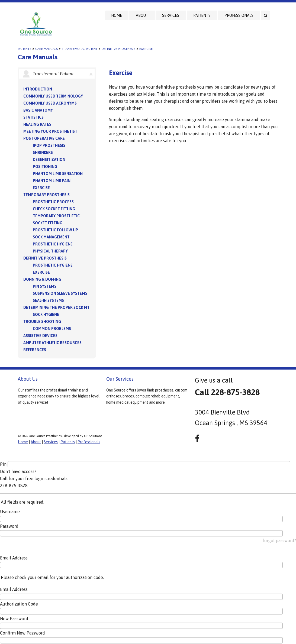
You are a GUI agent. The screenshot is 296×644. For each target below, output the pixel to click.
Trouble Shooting (42, 322)
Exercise (146, 49)
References (35, 350)
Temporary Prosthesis (46, 195)
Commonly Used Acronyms (50, 103)
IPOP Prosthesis (49, 145)
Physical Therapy (50, 251)
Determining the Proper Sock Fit (56, 308)
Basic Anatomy (38, 110)
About (142, 15)
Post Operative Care (44, 138)
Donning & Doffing (42, 279)
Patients (202, 15)
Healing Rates (37, 124)
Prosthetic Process (53, 202)
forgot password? (279, 541)
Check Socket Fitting (54, 209)
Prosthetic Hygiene (53, 244)
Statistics (33, 117)
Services (171, 15)
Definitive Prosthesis (118, 49)
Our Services (120, 379)
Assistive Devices (40, 336)
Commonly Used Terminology (53, 96)
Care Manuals (46, 49)
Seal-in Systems (48, 300)
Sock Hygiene (46, 315)
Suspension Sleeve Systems (60, 293)
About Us (28, 379)
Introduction (38, 89)
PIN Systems (45, 286)
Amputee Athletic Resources (52, 343)
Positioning (45, 167)
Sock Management (51, 237)
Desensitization (49, 160)
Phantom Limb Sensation (58, 174)
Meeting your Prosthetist (50, 131)
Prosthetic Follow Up (55, 230)
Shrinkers (43, 153)
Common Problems (52, 329)
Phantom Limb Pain (52, 181)
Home (117, 15)
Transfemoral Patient (80, 49)
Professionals (239, 15)
